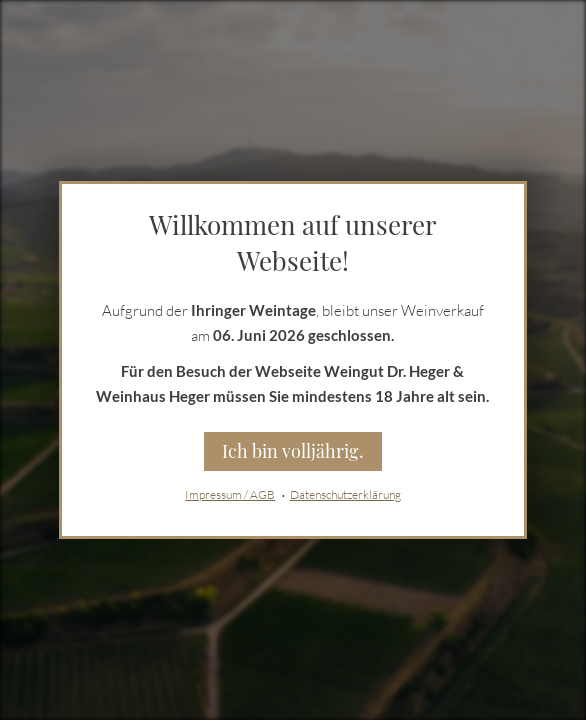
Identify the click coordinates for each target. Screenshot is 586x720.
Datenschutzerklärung (345, 494)
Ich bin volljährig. (293, 450)
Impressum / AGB (230, 494)
